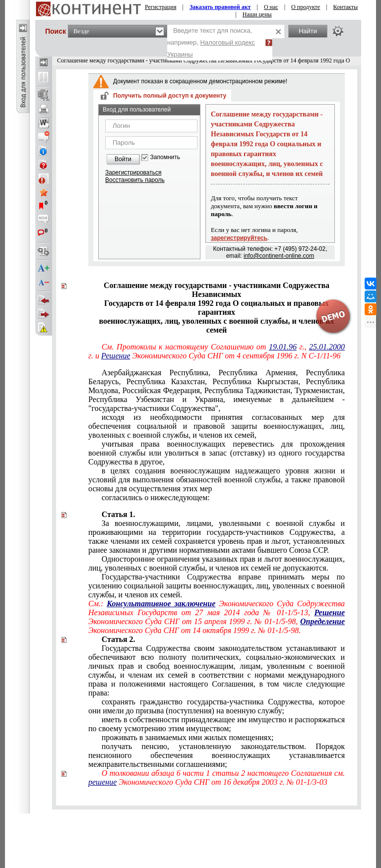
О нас (271, 7)
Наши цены (257, 14)
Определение (322, 621)
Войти (123, 159)
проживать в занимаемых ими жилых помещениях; (188, 737)
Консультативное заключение (161, 604)
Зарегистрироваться (133, 173)
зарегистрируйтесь (239, 238)
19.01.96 (283, 347)
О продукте (306, 7)
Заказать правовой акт (220, 7)
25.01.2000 (327, 347)
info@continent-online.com (279, 256)
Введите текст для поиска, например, (211, 42)
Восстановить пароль (135, 180)
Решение (116, 356)
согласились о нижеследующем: (156, 497)
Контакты (346, 7)
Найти (308, 31)
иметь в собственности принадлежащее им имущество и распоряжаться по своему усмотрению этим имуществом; (217, 724)
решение (102, 782)
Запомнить (165, 157)
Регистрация (161, 7)
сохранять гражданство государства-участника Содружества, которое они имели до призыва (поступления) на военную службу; (217, 706)
